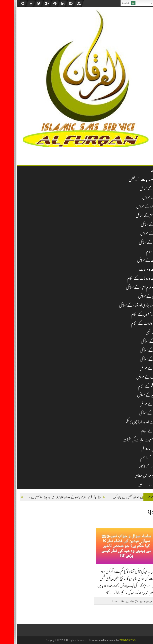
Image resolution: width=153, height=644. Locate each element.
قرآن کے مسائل (135, 404)
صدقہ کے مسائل (135, 350)
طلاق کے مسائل (135, 368)
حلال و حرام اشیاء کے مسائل (128, 287)
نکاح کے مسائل (135, 359)
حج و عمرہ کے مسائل (134, 206)
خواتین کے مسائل (135, 296)
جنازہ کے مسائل (136, 233)
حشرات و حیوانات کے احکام (129, 278)
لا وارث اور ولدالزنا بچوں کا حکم (128, 422)
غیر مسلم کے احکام (135, 386)
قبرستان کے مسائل (134, 395)
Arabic (115, 3)
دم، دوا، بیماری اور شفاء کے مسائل (125, 305)
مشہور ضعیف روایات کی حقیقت (127, 440)
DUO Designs (113, 640)
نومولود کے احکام (136, 458)
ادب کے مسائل (135, 242)
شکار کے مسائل (136, 341)
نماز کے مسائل (137, 197)
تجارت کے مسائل (134, 260)
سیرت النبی (138, 332)
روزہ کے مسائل (136, 224)
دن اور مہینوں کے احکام (131, 314)
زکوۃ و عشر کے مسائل (133, 215)
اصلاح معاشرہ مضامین (132, 476)
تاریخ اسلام (139, 251)
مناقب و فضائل (136, 449)
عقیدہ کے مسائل (135, 188)
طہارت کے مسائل (134, 377)
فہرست (141, 171)
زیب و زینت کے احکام (131, 323)
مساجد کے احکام (136, 431)
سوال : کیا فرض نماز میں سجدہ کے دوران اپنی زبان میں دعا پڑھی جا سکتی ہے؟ (46, 497)
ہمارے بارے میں (134, 485)
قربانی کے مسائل (135, 413)
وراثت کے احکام (135, 467)
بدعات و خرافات (135, 269)
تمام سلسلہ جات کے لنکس (130, 180)
